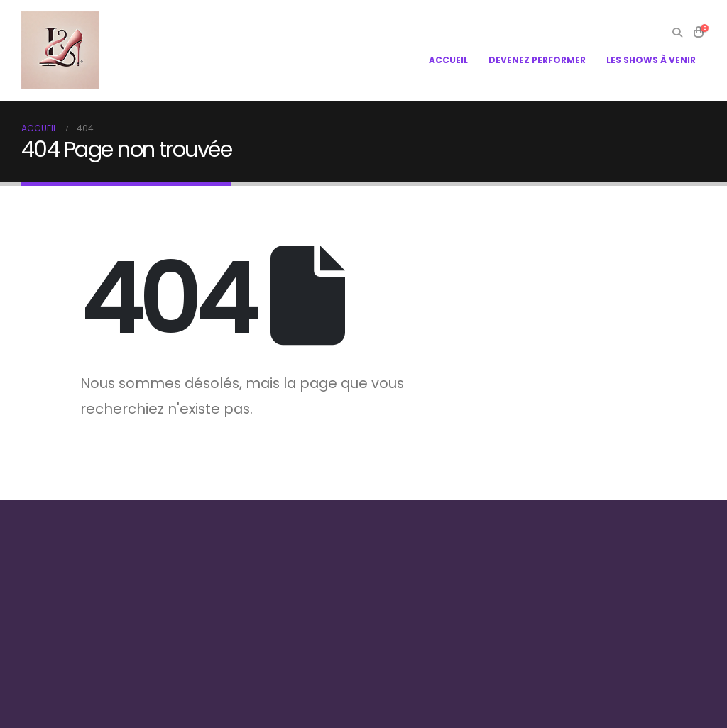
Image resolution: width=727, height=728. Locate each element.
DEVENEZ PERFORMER (537, 60)
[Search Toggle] (677, 33)
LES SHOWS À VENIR (651, 60)
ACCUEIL (448, 60)
